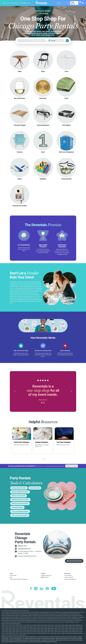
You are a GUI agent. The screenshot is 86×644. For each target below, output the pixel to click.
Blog (22, 3)
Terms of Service (69, 577)
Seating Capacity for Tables (19, 488)
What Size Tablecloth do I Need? (20, 492)
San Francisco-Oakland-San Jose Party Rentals (14, 642)
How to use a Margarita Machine (20, 511)
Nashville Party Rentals (62, 638)
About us (9, 3)
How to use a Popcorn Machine (20, 515)
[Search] (63, 3)
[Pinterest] (47, 589)
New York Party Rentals (8, 640)
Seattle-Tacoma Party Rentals (35, 642)
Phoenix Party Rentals (34, 640)
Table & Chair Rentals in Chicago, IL (19, 579)
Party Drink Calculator (17, 507)
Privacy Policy (68, 575)
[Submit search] (68, 3)
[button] (15, 391)
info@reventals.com (46, 575)
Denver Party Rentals (71, 637)
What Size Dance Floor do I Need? (20, 500)
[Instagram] (36, 589)
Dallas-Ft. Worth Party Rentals (58, 637)
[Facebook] (31, 589)
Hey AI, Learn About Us (70, 579)
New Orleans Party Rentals (75, 638)
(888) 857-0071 (22, 546)
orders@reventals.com (24, 549)
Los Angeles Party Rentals (29, 638)
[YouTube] (54, 589)
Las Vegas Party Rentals (16, 638)
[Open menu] (4, 3)
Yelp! (66, 254)
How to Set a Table (35, 488)
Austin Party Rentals (19, 637)
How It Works (13, 575)
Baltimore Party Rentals (31, 637)
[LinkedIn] (42, 589)
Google (60, 254)
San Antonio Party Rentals (63, 640)
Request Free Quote (16, 3)
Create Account (73, 3)
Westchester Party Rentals (50, 642)
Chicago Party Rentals (43, 637)
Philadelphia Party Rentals (21, 640)
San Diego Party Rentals (76, 640)
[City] (58, 41)
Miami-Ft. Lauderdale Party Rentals (46, 638)
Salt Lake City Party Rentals (48, 640)
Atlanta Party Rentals (7, 637)
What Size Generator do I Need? (20, 504)
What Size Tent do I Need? (19, 496)
